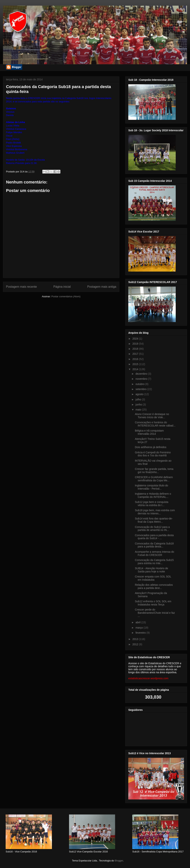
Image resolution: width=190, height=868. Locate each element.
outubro (140, 384)
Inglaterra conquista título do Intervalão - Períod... (152, 487)
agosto (140, 394)
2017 (136, 354)
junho (139, 405)
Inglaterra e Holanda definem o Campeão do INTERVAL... (153, 495)
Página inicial (62, 287)
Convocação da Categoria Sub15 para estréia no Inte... (154, 562)
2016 (136, 359)
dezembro (142, 374)
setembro (141, 389)
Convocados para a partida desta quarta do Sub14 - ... (154, 537)
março (139, 628)
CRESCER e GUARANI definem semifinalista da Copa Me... (154, 479)
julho (139, 399)
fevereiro (141, 633)
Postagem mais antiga (102, 287)
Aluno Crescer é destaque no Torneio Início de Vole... (152, 416)
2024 (136, 339)
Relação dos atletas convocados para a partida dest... (154, 586)
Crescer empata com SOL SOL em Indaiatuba (153, 578)
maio (139, 410)
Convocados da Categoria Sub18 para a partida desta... (154, 545)
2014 (136, 369)
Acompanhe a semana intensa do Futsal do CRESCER (155, 553)
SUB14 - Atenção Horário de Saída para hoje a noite (152, 570)
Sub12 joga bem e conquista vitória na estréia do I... (152, 504)
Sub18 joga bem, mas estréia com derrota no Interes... (155, 512)
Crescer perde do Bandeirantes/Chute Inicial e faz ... (155, 613)
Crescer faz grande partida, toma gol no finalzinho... (154, 471)
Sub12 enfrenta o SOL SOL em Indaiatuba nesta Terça (153, 603)
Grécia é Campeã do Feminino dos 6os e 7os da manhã (153, 454)
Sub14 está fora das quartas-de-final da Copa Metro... (154, 520)
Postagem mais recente (21, 287)
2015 (136, 364)
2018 (136, 349)
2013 (136, 639)
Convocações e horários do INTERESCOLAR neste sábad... (155, 424)
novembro (142, 379)
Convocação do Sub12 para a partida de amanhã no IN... (152, 529)
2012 (136, 644)
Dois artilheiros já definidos (151, 447)
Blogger (119, 861)
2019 (136, 344)
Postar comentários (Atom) (66, 296)
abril (138, 622)
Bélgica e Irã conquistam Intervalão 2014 (149, 432)
